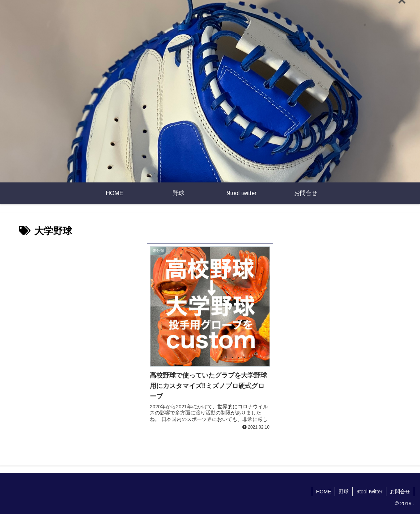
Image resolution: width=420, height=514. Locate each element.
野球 (344, 492)
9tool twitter (369, 492)
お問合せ (400, 492)
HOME (323, 492)
